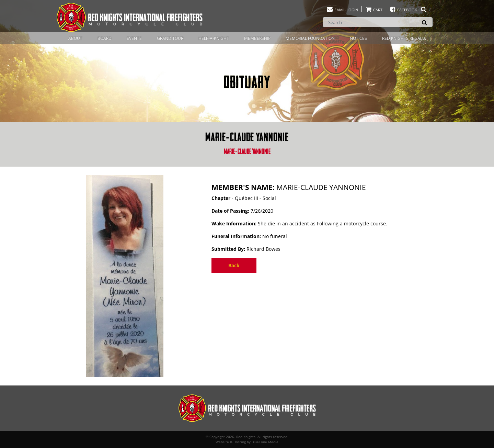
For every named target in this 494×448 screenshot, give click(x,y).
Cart (374, 10)
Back (234, 265)
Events (134, 38)
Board (105, 38)
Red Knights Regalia (404, 38)
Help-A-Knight (214, 38)
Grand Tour (170, 38)
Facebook (408, 10)
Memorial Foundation (310, 38)
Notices (358, 38)
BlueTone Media (265, 442)
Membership (257, 38)
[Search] (378, 22)
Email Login (342, 10)
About (75, 38)
